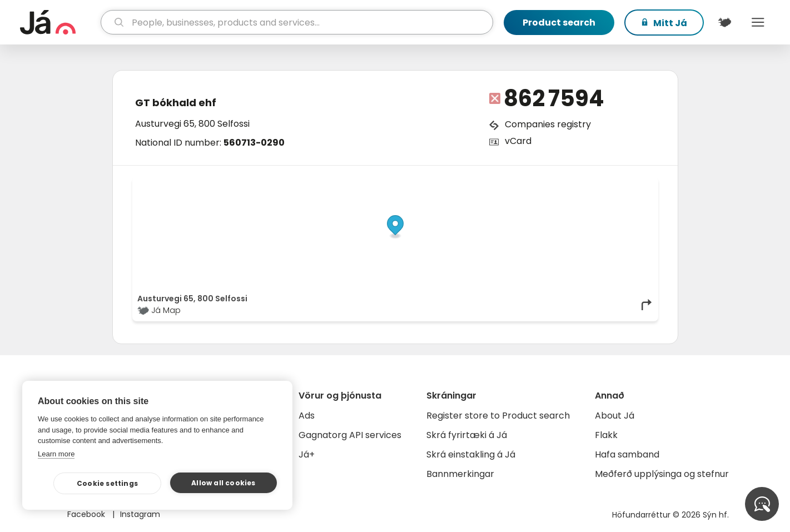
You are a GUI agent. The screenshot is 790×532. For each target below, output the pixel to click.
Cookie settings (107, 483)
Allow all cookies (223, 483)
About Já (615, 416)
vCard (518, 141)
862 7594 (554, 98)
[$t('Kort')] (725, 22)
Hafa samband (627, 454)
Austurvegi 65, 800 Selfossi (192, 124)
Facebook (87, 514)
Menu (758, 22)
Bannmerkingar (460, 474)
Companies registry (548, 124)
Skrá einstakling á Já (471, 454)
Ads (307, 416)
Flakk (606, 435)
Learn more (56, 454)
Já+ (307, 454)
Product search (559, 23)
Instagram (140, 514)
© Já (538, 185)
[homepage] (59, 22)
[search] (297, 22)
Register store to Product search (498, 416)
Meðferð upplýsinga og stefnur (662, 474)
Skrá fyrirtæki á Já (467, 435)
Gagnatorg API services (350, 435)
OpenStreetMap (578, 185)
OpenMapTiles (632, 185)
